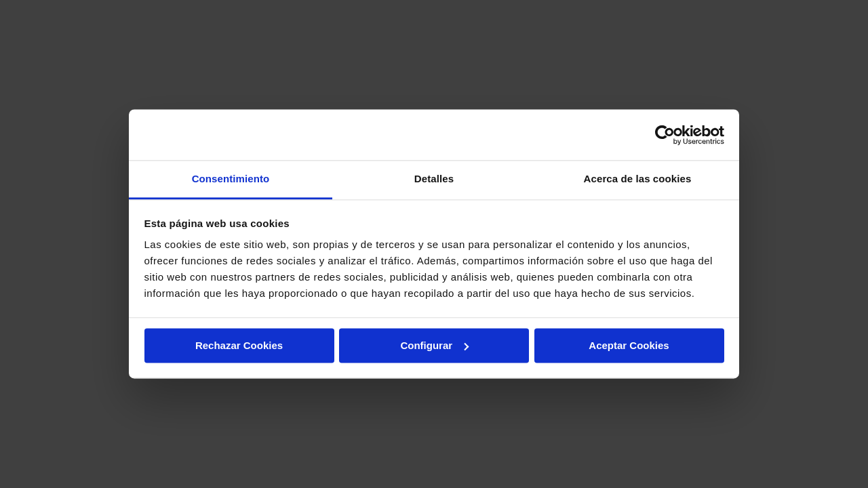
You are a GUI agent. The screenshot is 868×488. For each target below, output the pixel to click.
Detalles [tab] (434, 179)
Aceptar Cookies (629, 345)
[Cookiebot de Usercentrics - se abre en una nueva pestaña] (665, 135)
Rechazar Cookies (239, 345)
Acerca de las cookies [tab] (638, 179)
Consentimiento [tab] (231, 179)
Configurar (434, 345)
